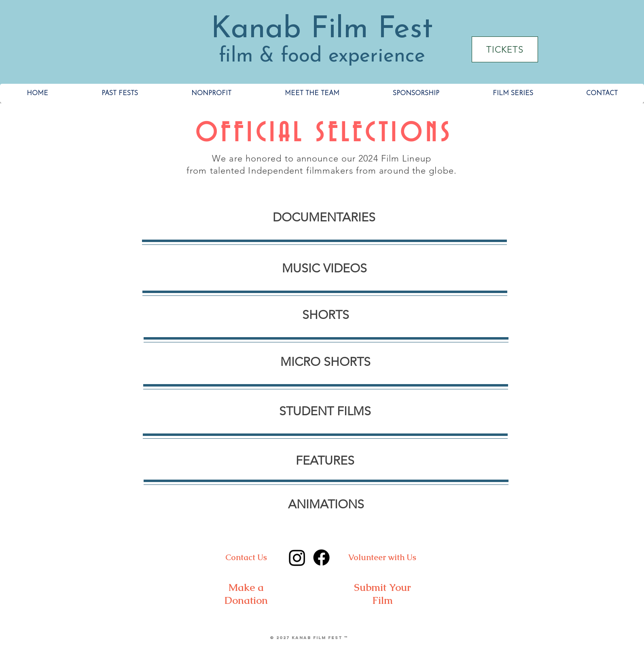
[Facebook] (321, 558)
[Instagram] (297, 558)
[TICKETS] (505, 49)
